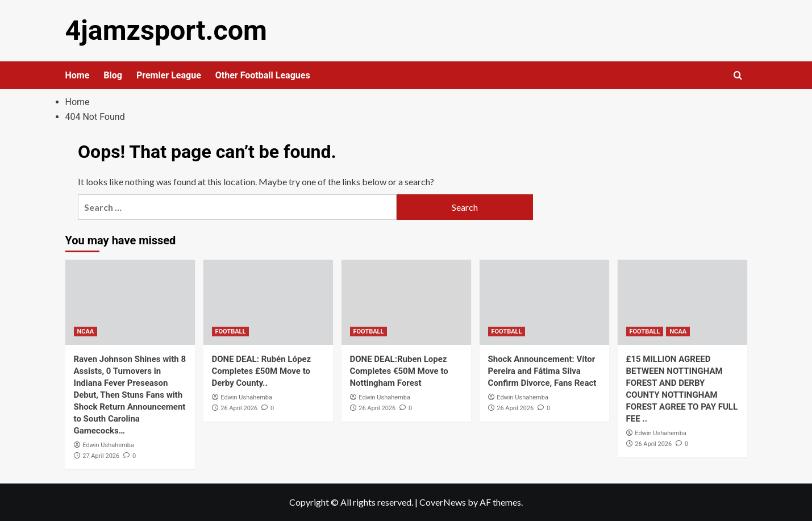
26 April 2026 (239, 408)
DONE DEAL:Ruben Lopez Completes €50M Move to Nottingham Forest (399, 371)
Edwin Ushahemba (108, 445)
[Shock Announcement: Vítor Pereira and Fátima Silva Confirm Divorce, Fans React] (544, 302)
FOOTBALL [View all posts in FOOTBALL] (231, 332)
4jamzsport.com (166, 30)
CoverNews (443, 502)
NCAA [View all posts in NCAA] (86, 332)
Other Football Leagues (263, 75)
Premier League (169, 75)
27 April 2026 (101, 455)
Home (78, 75)
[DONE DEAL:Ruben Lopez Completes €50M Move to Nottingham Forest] (406, 302)
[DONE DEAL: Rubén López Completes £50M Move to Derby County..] (268, 302)
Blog (113, 75)
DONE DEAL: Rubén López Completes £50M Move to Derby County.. (262, 371)
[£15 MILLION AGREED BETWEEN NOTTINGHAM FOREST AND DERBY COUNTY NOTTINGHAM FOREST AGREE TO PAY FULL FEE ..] (682, 302)
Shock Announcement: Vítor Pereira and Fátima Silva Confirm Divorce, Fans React (542, 371)
